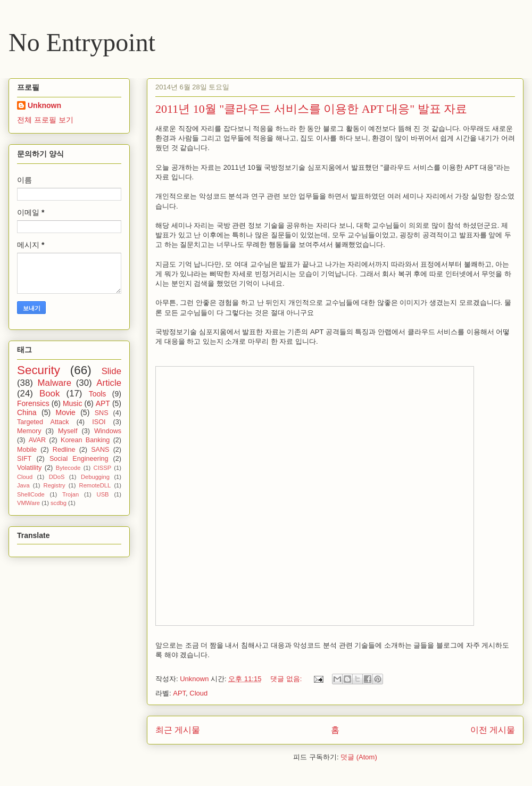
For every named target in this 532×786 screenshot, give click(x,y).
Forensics (33, 403)
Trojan (70, 494)
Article (109, 383)
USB (103, 494)
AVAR (37, 440)
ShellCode (31, 494)
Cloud (198, 693)
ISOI (99, 422)
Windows (108, 431)
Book (49, 394)
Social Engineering (79, 459)
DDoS (57, 477)
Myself (68, 431)
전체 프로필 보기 (45, 120)
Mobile (27, 450)
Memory (29, 431)
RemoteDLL (95, 485)
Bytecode (68, 468)
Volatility (29, 468)
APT (179, 693)
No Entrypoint (82, 42)
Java (23, 485)
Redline (64, 450)
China (27, 412)
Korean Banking (85, 440)
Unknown (44, 105)
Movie (65, 412)
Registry (55, 485)
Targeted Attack (43, 422)
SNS (102, 413)
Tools (98, 394)
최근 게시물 (178, 730)
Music (73, 403)
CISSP (103, 468)
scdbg (59, 503)
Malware (55, 383)
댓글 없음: (287, 679)
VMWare (28, 503)
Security (39, 370)
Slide (111, 371)
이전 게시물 (493, 730)
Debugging (95, 477)
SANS (100, 450)
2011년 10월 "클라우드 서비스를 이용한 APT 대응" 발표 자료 (311, 109)
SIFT (24, 459)
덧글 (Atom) (359, 757)
